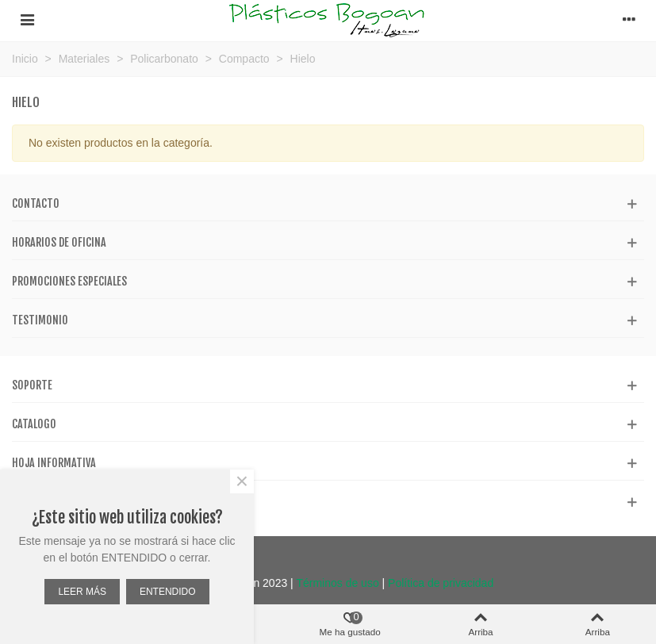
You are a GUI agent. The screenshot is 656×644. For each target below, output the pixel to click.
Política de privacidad (441, 583)
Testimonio (40, 320)
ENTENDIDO (168, 592)
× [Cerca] (242, 481)
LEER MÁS (82, 592)
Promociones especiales (69, 281)
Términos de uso (337, 583)
